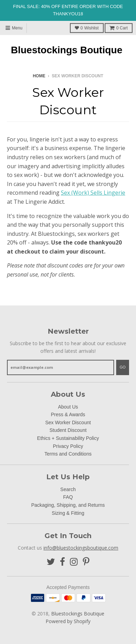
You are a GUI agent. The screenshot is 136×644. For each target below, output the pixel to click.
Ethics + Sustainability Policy (68, 438)
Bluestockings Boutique (66, 50)
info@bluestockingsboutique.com (81, 548)
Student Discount (68, 430)
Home (39, 76)
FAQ (68, 497)
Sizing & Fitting (68, 513)
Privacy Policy (68, 446)
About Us (68, 407)
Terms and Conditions (68, 454)
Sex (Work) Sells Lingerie (93, 193)
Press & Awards (68, 414)
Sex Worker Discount (68, 422)
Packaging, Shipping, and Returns (68, 505)
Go (123, 367)
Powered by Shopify (68, 621)
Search (68, 489)
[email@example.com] (61, 367)
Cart (119, 28)
